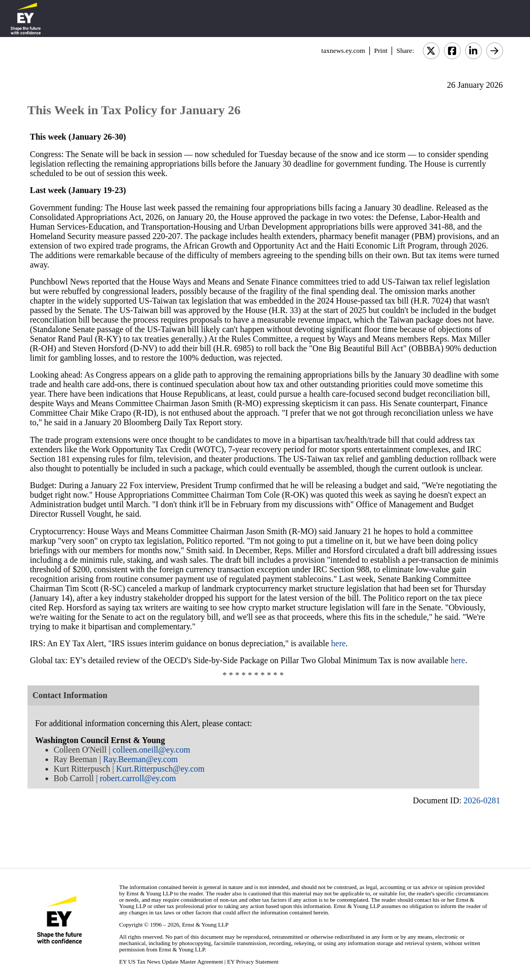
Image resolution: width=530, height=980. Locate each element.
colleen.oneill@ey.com (151, 750)
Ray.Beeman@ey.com (141, 759)
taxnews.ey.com (343, 51)
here (339, 643)
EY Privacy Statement (253, 961)
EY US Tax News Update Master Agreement (171, 961)
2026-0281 (482, 800)
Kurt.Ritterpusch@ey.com (160, 769)
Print (381, 51)
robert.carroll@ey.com (138, 778)
